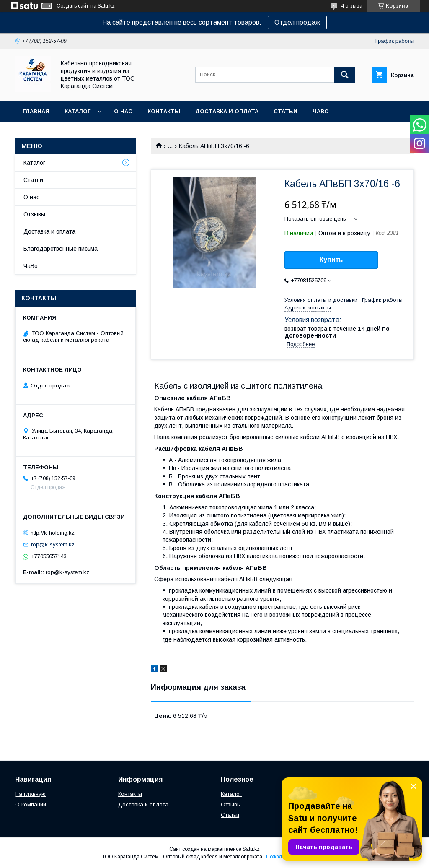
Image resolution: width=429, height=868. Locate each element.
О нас (123, 111)
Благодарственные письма (61, 249)
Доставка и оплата (227, 111)
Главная (36, 111)
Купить (331, 260)
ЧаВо (321, 111)
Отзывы (34, 214)
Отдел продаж (297, 22)
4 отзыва (352, 6)
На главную (30, 794)
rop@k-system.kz (53, 544)
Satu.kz (251, 849)
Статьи (286, 111)
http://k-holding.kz (53, 532)
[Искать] (345, 75)
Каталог (78, 111)
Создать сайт (72, 6)
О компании (31, 804)
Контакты (164, 111)
